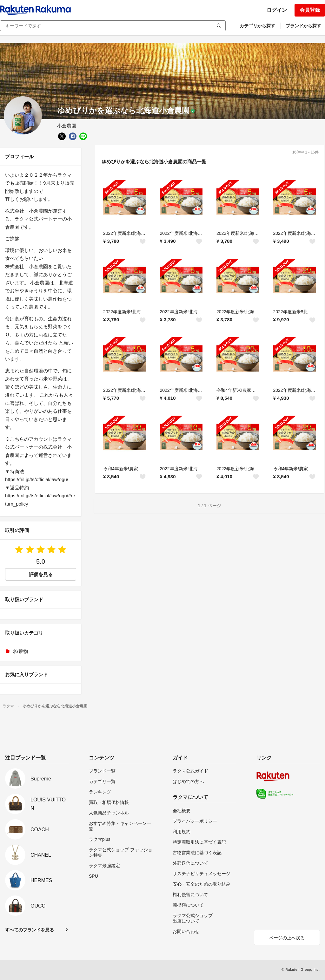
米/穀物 (20, 651)
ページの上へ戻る (287, 938)
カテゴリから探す (257, 26)
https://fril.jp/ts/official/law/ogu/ (37, 479)
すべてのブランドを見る (30, 930)
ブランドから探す (303, 26)
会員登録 (310, 10)
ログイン (277, 10)
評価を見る (41, 574)
